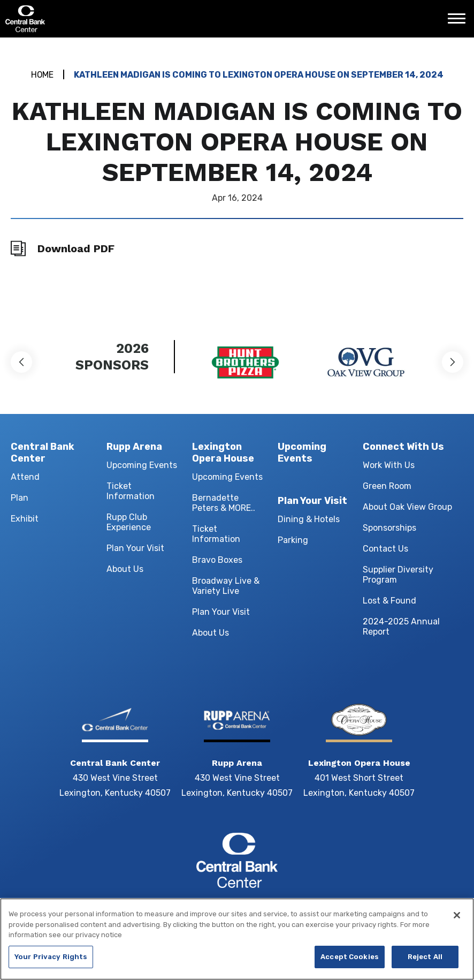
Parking (293, 542)
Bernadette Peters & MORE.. (224, 503)
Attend (25, 477)
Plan (20, 498)
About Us (125, 570)
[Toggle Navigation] (460, 22)
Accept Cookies (350, 957)
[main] (237, 174)
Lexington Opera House (223, 453)
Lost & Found (389, 601)
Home (42, 75)
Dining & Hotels (309, 521)
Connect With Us (403, 447)
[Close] (457, 915)
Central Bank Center (63, 19)
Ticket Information (131, 492)
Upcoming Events (142, 466)
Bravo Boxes (217, 560)
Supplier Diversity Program (398, 575)
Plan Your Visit (135, 549)
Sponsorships (389, 528)
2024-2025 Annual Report (401, 627)
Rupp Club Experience (129, 523)
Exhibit (25, 519)
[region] (237, 939)
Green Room (387, 487)
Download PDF (76, 248)
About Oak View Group (407, 507)
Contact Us (385, 549)
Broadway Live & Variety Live (226, 586)
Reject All (425, 957)
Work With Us (389, 466)
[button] (21, 362)
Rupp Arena (134, 447)
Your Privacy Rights (51, 957)
